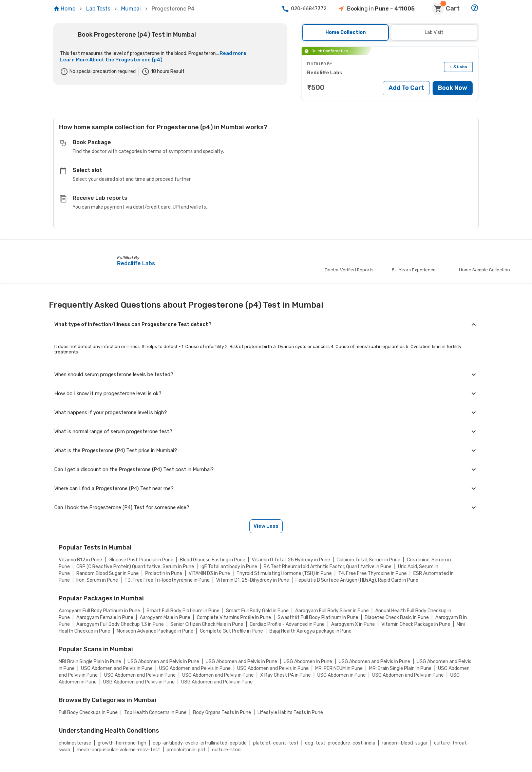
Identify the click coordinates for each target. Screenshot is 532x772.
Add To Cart (406, 88)
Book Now (452, 88)
